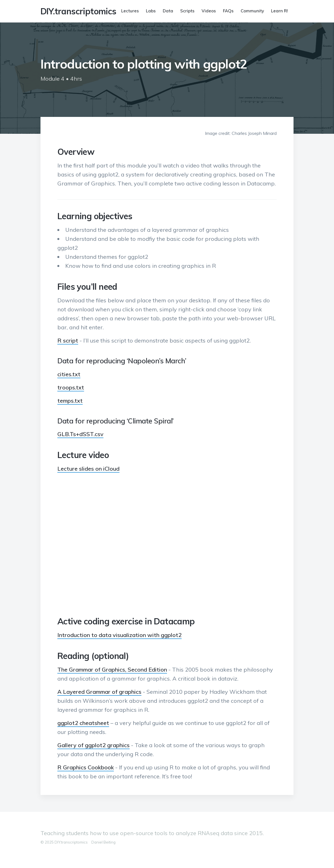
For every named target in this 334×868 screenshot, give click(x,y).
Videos (209, 11)
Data (168, 11)
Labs (151, 11)
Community (252, 11)
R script (68, 340)
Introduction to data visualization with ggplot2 (119, 635)
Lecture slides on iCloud (88, 469)
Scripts (187, 11)
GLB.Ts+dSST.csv (80, 434)
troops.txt (71, 387)
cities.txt (69, 374)
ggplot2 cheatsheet (83, 723)
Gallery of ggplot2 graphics (93, 745)
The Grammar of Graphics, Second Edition (112, 669)
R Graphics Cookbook (86, 767)
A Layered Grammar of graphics (99, 692)
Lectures (130, 11)
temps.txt (70, 401)
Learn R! (279, 11)
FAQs (228, 11)
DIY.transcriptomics (78, 11)
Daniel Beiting (103, 842)
